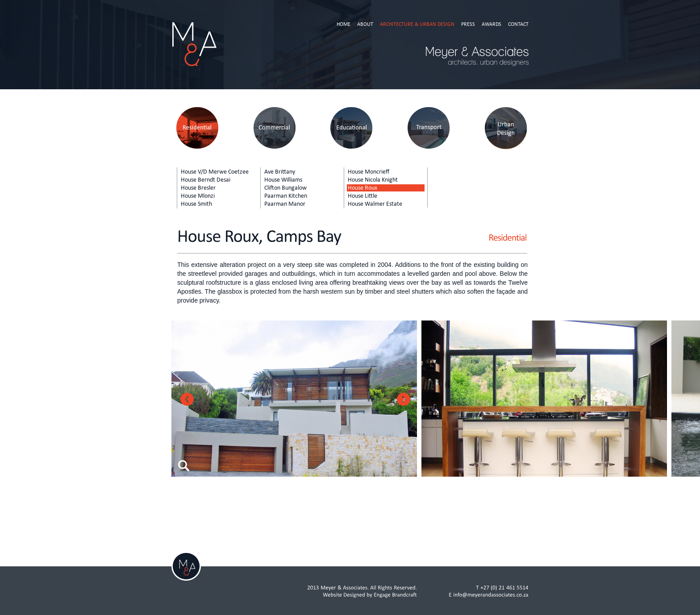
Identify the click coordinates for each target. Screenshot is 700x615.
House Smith (196, 204)
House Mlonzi (198, 196)
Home (344, 24)
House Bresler (198, 188)
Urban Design (506, 128)
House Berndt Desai (206, 180)
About (365, 24)
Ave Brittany (280, 172)
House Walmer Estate (375, 204)
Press (468, 24)
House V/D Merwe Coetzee (215, 172)
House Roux (362, 188)
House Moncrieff (369, 172)
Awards (492, 24)
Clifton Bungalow (285, 188)
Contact (518, 24)
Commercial (274, 128)
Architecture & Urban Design (417, 24)
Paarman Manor (285, 204)
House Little (362, 196)
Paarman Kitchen (286, 196)
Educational (352, 128)
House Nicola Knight (373, 180)
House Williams (283, 180)
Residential (197, 128)
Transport (429, 128)
